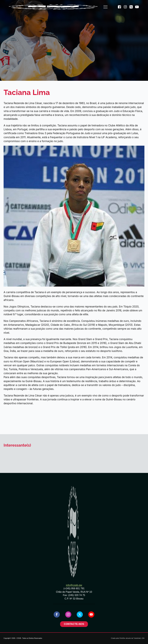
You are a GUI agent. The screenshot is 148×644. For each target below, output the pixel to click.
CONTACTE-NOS (74, 624)
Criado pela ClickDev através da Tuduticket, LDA (128, 638)
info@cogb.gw (74, 585)
